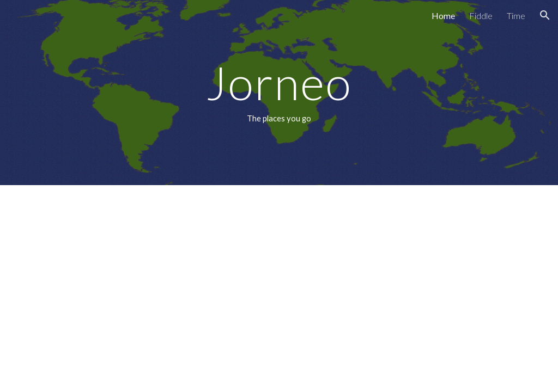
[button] (545, 15)
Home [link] (443, 16)
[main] (279, 93)
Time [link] (516, 16)
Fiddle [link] (481, 16)
